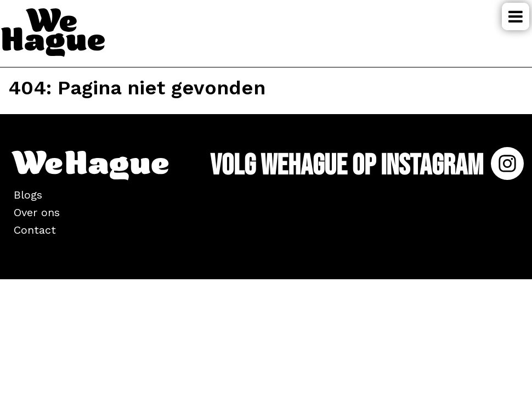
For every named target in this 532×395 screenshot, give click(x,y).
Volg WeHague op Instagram (367, 165)
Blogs (28, 195)
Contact (35, 230)
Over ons (37, 212)
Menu (516, 16)
